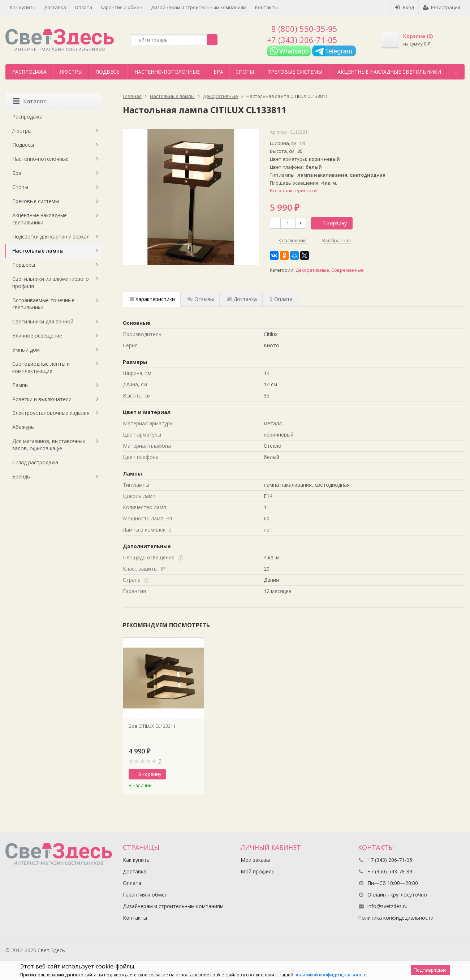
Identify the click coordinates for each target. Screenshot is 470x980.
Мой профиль (258, 871)
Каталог (29, 101)
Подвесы (108, 72)
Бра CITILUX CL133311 (152, 726)
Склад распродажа (35, 462)
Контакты (266, 7)
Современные (348, 270)
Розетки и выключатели (42, 399)
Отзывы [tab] (201, 299)
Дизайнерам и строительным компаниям (199, 7)
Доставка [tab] (242, 299)
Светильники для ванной (43, 321)
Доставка (55, 7)
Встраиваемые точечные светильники (43, 304)
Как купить (23, 7)
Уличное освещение (37, 336)
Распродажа (29, 72)
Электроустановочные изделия (51, 413)
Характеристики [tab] (152, 299)
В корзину (331, 223)
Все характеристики (293, 190)
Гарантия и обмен (122, 7)
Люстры (71, 72)
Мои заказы (255, 860)
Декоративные (312, 270)
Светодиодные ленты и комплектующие (41, 367)
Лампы (20, 385)
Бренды (21, 476)
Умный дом (26, 350)
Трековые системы (295, 72)
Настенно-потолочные (167, 72)
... (457, 72)
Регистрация (442, 7)
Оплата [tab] (281, 299)
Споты (245, 72)
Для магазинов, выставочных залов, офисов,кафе (49, 445)
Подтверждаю (430, 970)
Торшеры (24, 265)
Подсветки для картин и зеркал (51, 237)
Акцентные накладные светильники (389, 72)
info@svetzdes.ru (387, 906)
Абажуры (23, 427)
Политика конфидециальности (396, 918)
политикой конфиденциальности (331, 975)
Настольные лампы (38, 251)
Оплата (83, 7)
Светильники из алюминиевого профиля (51, 282)
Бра (218, 72)
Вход (404, 7)
